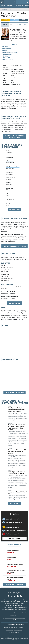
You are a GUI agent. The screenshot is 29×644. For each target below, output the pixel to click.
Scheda (5, 25)
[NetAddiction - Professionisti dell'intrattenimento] (18, 625)
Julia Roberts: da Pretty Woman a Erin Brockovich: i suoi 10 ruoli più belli (17, 410)
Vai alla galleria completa (14, 392)
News (3, 6)
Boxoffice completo (15, 538)
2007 (12, 76)
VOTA (23, 20)
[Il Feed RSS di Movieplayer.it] (21, 596)
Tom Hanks (9, 151)
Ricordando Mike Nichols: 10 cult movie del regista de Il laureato (17, 452)
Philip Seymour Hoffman (13, 167)
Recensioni (10, 6)
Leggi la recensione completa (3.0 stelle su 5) (15, 137)
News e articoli (9, 60)
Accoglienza (8, 54)
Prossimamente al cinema (14, 585)
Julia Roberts (9, 161)
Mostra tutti (14, 503)
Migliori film (19, 6)
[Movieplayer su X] (11, 596)
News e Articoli (21, 25)
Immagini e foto (9, 58)
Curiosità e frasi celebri (11, 52)
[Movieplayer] (15, 593)
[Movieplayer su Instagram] (15, 596)
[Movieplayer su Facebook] (8, 596)
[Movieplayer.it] (10, 2)
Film (10, 9)
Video (6, 56)
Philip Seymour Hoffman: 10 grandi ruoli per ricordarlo (17, 473)
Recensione (8, 49)
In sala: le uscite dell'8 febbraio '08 (18, 493)
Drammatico (21, 73)
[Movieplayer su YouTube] (18, 596)
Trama (6, 47)
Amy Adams (9, 156)
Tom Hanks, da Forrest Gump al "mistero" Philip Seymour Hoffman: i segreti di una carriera (17, 427)
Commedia (14, 73)
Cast (6, 50)
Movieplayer (4, 9)
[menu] (2, 2)
